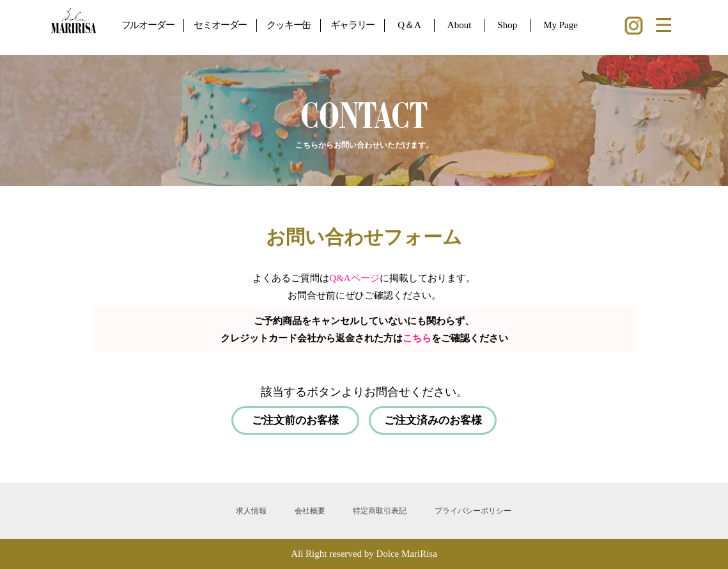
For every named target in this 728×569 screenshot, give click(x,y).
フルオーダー (148, 25)
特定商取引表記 (380, 511)
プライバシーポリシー (473, 511)
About (460, 25)
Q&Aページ (354, 278)
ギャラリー (352, 25)
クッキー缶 (289, 25)
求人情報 (251, 511)
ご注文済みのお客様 (433, 420)
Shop (507, 25)
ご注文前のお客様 (295, 420)
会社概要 (310, 511)
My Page (561, 25)
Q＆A (409, 25)
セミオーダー (220, 25)
